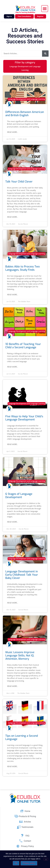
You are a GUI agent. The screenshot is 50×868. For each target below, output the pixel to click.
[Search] (45, 54)
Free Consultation (24, 16)
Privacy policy (29, 863)
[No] (46, 859)
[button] (45, 9)
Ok (16, 863)
